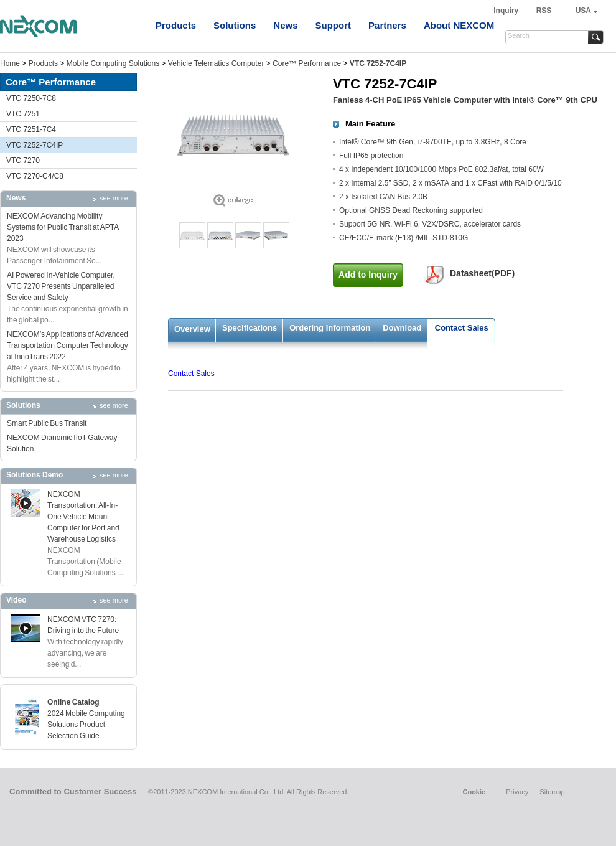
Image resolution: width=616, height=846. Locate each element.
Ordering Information (330, 328)
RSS (544, 11)
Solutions (235, 25)
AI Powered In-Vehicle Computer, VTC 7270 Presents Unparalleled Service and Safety (61, 286)
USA (583, 11)
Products (176, 25)
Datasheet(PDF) (482, 273)
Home (10, 63)
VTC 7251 (23, 114)
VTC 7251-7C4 (31, 129)
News (285, 25)
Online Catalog (73, 702)
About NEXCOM (459, 25)
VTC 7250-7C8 (31, 98)
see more (114, 198)
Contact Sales (462, 328)
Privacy (517, 792)
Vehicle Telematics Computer (216, 63)
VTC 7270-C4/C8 (35, 176)
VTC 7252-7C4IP (35, 145)
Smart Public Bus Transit (47, 423)
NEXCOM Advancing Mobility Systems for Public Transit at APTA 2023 (63, 227)
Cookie (474, 792)
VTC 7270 (23, 161)
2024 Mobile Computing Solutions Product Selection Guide (86, 725)
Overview (192, 329)
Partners (387, 25)
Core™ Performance (307, 63)
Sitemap (552, 792)
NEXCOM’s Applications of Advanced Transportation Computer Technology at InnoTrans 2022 (68, 345)
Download (402, 328)
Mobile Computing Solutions (113, 63)
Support (334, 25)
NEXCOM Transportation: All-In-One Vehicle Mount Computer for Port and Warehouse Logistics (83, 517)
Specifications (250, 328)
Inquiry (507, 11)
